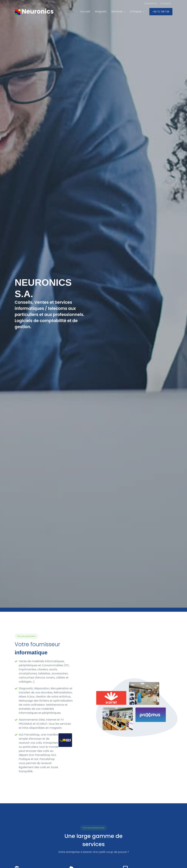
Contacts (166, 3)
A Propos (136, 11)
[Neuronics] (34, 12)
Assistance (150, 3)
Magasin (101, 11)
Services (117, 11)
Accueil (85, 11)
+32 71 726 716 (161, 12)
